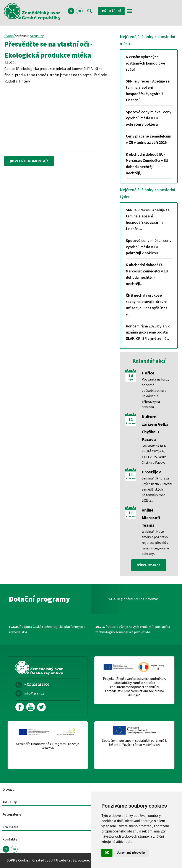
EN (79, 11)
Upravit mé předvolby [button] (131, 853)
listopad (131, 423)
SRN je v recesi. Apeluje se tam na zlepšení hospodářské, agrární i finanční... (148, 90)
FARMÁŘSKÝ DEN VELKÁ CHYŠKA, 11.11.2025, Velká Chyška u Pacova (154, 454)
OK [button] (107, 853)
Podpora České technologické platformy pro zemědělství (47, 629)
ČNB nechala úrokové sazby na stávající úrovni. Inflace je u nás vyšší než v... (147, 305)
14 (131, 376)
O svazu (8, 789)
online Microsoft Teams (151, 517)
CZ (71, 11)
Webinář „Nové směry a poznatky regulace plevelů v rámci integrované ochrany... (155, 542)
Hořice (148, 373)
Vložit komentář (29, 161)
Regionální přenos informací (134, 599)
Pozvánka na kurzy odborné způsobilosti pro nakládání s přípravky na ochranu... (155, 393)
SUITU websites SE (63, 860)
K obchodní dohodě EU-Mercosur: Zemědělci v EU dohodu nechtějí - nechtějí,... (147, 164)
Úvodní (9, 36)
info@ (34, 693)
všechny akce (149, 565)
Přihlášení (111, 11)
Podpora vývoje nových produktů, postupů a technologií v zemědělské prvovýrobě (133, 629)
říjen (131, 380)
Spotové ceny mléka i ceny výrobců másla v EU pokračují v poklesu (149, 118)
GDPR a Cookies (18, 860)
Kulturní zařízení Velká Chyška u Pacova (155, 428)
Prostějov (151, 472)
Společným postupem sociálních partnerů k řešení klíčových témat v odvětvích (134, 743)
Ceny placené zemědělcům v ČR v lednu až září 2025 (149, 139)
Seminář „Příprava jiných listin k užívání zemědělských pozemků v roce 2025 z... (157, 489)
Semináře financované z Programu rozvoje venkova (48, 746)
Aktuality (37, 36)
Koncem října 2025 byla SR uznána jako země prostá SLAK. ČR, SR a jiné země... (148, 332)
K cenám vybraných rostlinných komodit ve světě (145, 63)
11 (131, 419)
